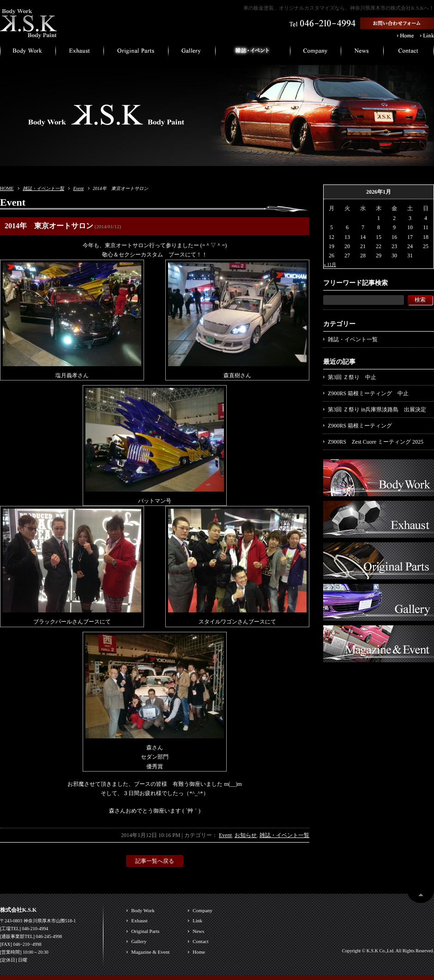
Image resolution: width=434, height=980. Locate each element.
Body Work (143, 910)
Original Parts (145, 931)
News (198, 931)
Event (78, 188)
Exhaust (139, 921)
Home (199, 952)
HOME (7, 188)
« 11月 (330, 264)
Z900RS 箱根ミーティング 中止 (368, 393)
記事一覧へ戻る (155, 861)
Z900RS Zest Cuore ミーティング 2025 (376, 442)
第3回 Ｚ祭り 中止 (352, 377)
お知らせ (246, 835)
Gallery (139, 941)
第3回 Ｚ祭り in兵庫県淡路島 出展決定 (377, 410)
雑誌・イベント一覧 (43, 188)
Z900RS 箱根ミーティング (360, 426)
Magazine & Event (150, 952)
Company (202, 910)
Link (197, 921)
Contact (200, 941)
